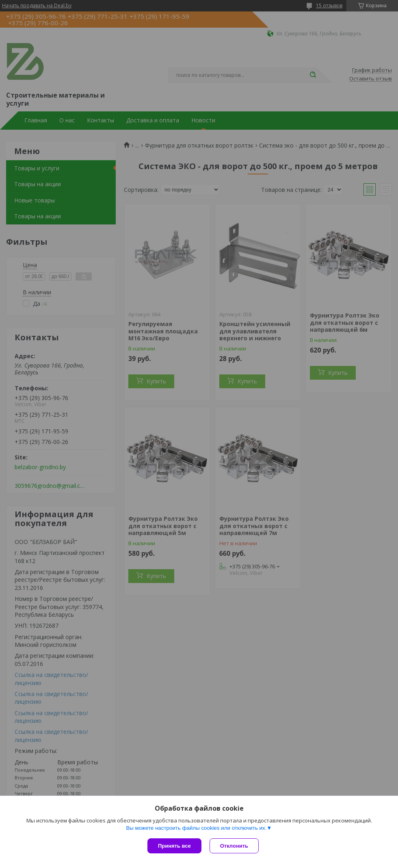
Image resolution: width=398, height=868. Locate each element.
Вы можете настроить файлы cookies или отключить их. (196, 828)
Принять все (174, 846)
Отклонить (234, 846)
